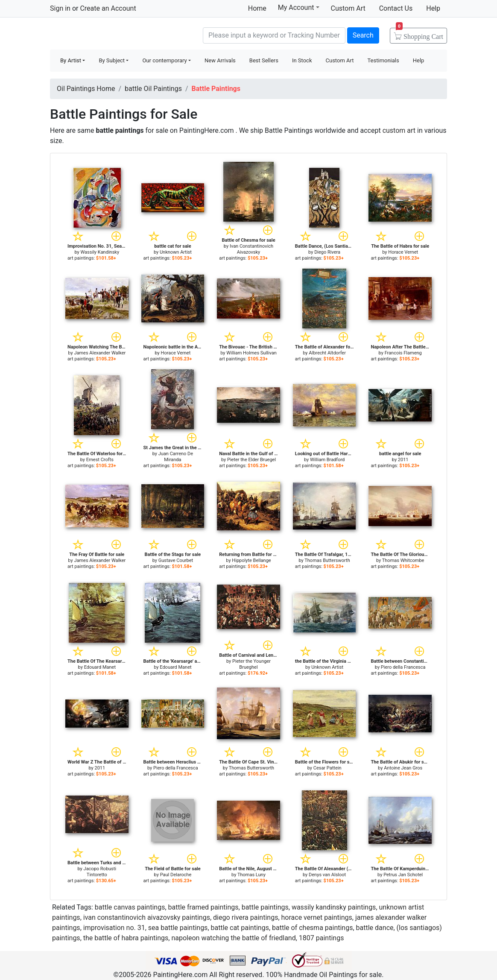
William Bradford (327, 460)
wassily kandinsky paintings (334, 907)
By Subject (112, 60)
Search (363, 35)
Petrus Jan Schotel (403, 875)
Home (257, 8)
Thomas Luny (251, 875)
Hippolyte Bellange (251, 560)
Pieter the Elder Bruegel (251, 460)
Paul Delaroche (176, 875)
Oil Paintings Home (86, 89)
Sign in (60, 8)
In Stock (302, 60)
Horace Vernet (403, 252)
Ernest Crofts (100, 460)
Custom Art (348, 8)
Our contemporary (164, 60)
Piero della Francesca (403, 667)
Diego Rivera (327, 252)
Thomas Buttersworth (327, 560)
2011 (403, 460)
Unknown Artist (176, 252)
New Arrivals (220, 60)
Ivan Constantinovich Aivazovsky (251, 249)
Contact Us (396, 8)
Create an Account (108, 8)
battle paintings (265, 907)
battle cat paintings (240, 928)
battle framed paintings (203, 907)
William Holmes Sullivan (251, 353)
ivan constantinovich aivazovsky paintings (147, 917)
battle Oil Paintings (153, 89)
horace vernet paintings (317, 917)
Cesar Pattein (327, 768)
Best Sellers (264, 60)
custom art (399, 130)
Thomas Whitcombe (403, 560)
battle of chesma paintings (312, 928)
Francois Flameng (403, 353)
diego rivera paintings (246, 917)
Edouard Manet (100, 667)
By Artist (71, 60)
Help (433, 8)
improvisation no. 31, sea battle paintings (146, 928)
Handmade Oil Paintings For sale (114, 34)
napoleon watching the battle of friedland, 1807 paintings (257, 938)
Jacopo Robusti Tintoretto (100, 872)
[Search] (274, 35)
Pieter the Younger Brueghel (251, 664)
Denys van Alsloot (327, 875)
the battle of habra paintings (126, 938)
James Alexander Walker (100, 353)
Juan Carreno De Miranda (176, 457)
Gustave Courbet (176, 560)
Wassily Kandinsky (100, 252)
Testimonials (383, 60)
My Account (299, 7)
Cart (420, 34)
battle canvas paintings (130, 907)
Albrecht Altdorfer (327, 353)
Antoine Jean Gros (403, 768)
